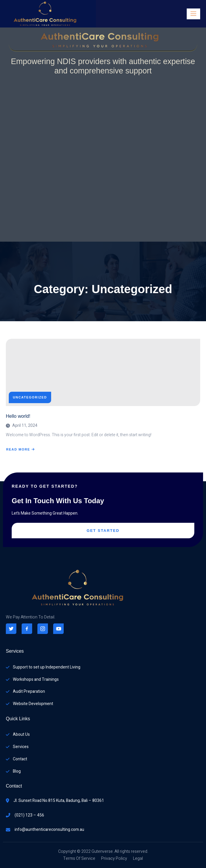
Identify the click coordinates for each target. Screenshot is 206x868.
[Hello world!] (103, 372)
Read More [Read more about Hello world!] (20, 450)
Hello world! (18, 416)
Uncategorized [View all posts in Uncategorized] (30, 397)
